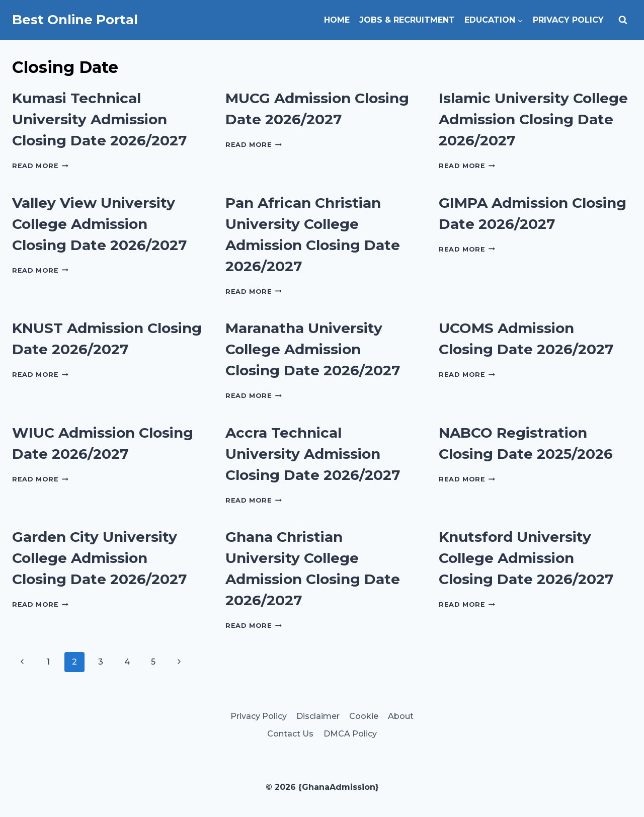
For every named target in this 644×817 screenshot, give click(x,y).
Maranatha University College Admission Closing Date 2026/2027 (313, 349)
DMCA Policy (350, 734)
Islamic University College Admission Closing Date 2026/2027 (533, 119)
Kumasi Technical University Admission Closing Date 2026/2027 (99, 119)
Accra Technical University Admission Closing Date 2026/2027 (313, 454)
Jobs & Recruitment (407, 20)
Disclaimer (318, 716)
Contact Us (290, 734)
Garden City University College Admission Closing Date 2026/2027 (99, 558)
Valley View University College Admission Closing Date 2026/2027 (99, 224)
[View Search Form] (623, 20)
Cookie (364, 716)
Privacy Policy (568, 20)
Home (337, 20)
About (401, 716)
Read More (40, 166)
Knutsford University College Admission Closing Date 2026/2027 (526, 558)
